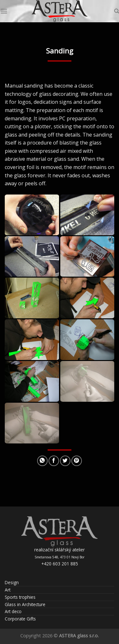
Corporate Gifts (20, 619)
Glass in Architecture (25, 604)
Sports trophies (20, 597)
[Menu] (4, 11)
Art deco (13, 611)
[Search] (117, 11)
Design (12, 582)
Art (8, 590)
